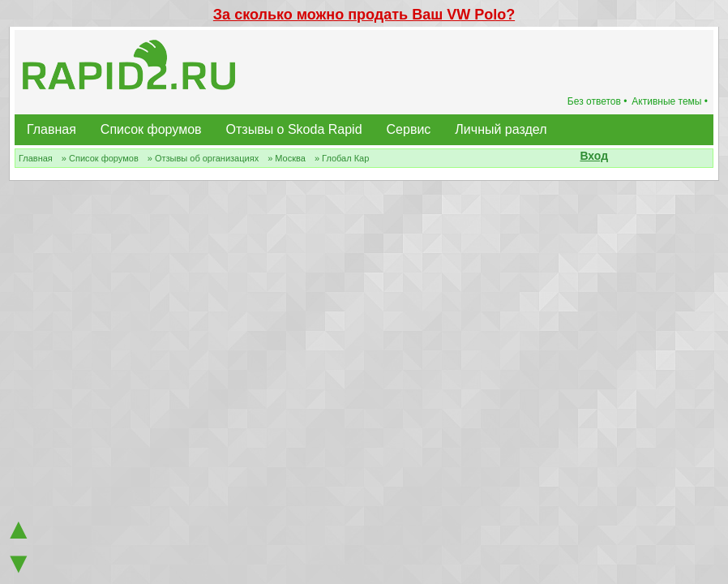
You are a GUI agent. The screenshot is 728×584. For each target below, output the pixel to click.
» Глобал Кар (342, 158)
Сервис (409, 129)
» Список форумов (100, 158)
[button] (617, 157)
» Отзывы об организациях (203, 158)
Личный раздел (501, 129)
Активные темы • (670, 101)
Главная (51, 129)
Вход (594, 156)
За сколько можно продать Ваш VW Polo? (364, 15)
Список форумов (151, 129)
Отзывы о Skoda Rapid (294, 129)
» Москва (287, 158)
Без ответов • (597, 101)
